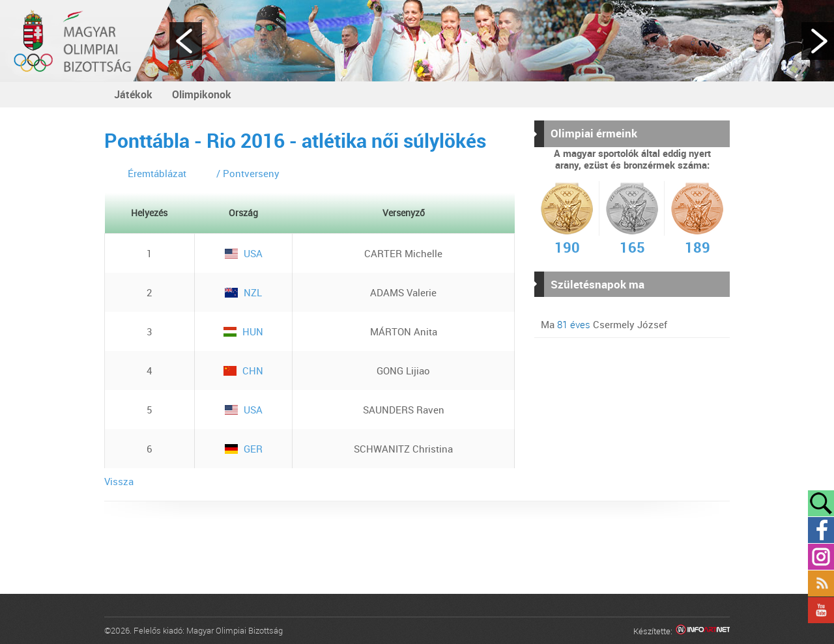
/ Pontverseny (248, 173)
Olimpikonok (202, 94)
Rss (821, 583)
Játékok (133, 94)
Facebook (821, 530)
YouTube (821, 610)
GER (244, 449)
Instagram (821, 557)
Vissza (119, 481)
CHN (243, 371)
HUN (243, 331)
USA (244, 253)
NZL (243, 292)
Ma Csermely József (604, 324)
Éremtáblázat (157, 173)
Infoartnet (703, 631)
